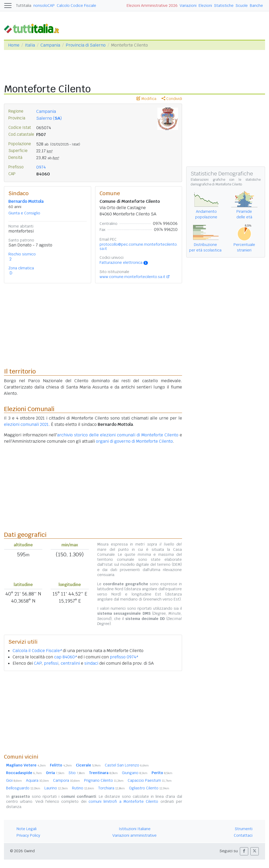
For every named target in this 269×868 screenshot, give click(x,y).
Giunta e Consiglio (24, 213)
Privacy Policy (28, 835)
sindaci (91, 663)
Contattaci (243, 835)
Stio (77, 773)
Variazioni (188, 6)
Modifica (146, 99)
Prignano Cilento (104, 780)
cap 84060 (65, 657)
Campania (50, 45)
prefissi (51, 663)
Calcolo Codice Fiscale (76, 6)
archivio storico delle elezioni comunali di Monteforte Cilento (118, 435)
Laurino (56, 788)
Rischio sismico (22, 254)
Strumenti (244, 829)
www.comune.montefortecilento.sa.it (132, 277)
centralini (70, 663)
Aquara (37, 780)
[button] (244, 851)
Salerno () (49, 118)
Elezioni (205, 6)
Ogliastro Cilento (149, 788)
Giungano (135, 773)
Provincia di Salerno (86, 45)
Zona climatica (21, 268)
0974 (41, 167)
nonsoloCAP (44, 6)
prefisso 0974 (124, 657)
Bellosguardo (23, 788)
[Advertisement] (93, 712)
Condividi (172, 99)
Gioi (14, 780)
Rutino (83, 788)
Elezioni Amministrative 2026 (152, 6)
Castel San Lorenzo (127, 765)
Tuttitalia (24, 6)
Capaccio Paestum (150, 780)
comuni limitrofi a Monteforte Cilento (123, 801)
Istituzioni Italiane (135, 829)
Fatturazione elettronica (124, 263)
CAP (38, 663)
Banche (256, 6)
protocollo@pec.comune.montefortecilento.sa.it (139, 246)
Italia (30, 45)
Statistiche (224, 6)
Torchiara (112, 788)
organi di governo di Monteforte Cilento (134, 441)
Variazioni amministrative (134, 835)
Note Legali (27, 829)
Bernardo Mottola (26, 201)
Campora (66, 780)
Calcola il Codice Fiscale (37, 651)
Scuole (242, 6)
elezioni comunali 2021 (26, 424)
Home (14, 45)
